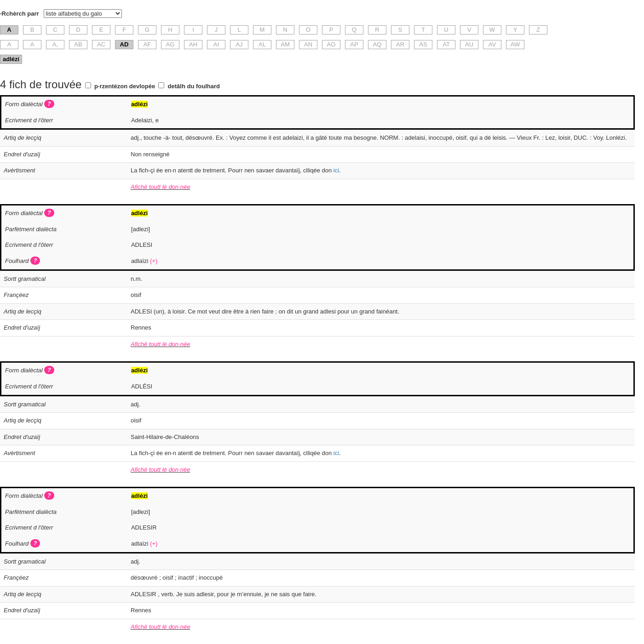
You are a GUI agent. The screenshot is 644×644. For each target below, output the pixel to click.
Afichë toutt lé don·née (160, 187)
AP (354, 44)
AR (400, 44)
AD (124, 44)
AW (515, 44)
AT (446, 44)
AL (262, 44)
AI (216, 44)
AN (308, 44)
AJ (239, 44)
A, (55, 44)
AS (423, 44)
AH (193, 44)
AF (147, 44)
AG (170, 44)
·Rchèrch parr (20, 14)
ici (336, 170)
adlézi (11, 59)
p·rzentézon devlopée (125, 86)
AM (285, 44)
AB (78, 44)
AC (101, 44)
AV (492, 44)
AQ (377, 44)
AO (331, 44)
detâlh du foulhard (194, 86)
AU (469, 44)
